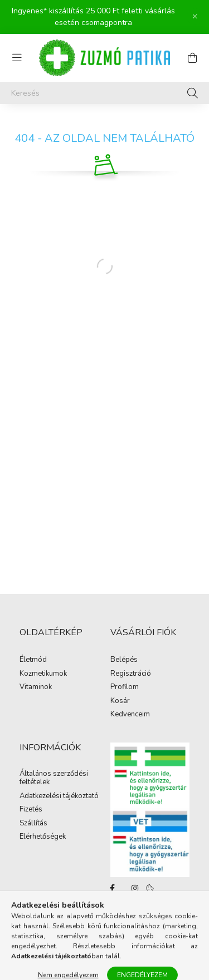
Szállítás (33, 824)
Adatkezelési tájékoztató (59, 796)
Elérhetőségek (43, 837)
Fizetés (31, 810)
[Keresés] (104, 93)
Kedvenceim (130, 715)
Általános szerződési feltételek (54, 778)
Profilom (125, 687)
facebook (113, 888)
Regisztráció (131, 674)
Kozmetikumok (43, 674)
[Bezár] (195, 17)
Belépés (124, 660)
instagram (135, 888)
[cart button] (192, 58)
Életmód (33, 660)
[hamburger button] (17, 58)
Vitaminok (36, 687)
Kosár (120, 701)
